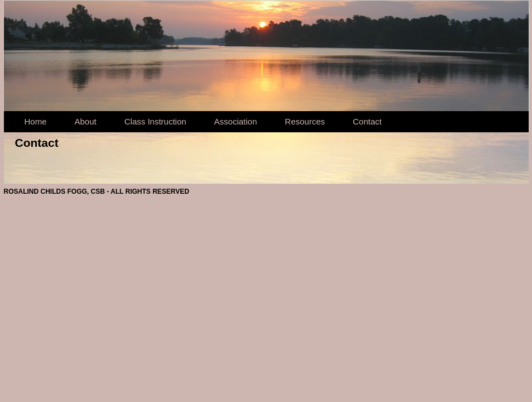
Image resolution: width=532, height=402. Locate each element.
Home (36, 121)
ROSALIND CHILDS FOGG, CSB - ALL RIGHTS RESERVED (97, 192)
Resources (305, 121)
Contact (367, 121)
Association (236, 121)
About (86, 121)
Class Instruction (155, 121)
